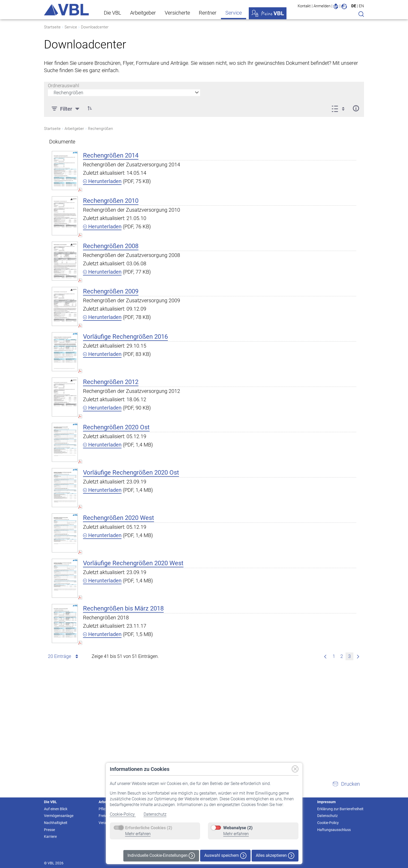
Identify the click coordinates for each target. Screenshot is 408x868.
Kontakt (304, 6)
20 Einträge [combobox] (64, 656)
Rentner (208, 13)
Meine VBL (268, 13)
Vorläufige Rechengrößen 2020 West (133, 563)
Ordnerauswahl (63, 86)
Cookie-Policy (123, 814)
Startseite (52, 27)
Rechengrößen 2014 (111, 155)
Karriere (50, 836)
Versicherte (177, 13)
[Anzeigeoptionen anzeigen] (340, 108)
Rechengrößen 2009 (111, 291)
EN (361, 6)
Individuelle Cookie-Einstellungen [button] (161, 856)
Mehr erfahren (138, 834)
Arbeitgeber (143, 13)
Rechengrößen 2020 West (119, 518)
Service (234, 13)
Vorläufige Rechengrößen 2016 (125, 337)
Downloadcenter (95, 27)
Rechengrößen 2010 (111, 201)
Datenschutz (155, 814)
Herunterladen (102, 181)
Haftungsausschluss (334, 830)
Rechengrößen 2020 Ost (116, 427)
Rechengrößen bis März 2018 (123, 608)
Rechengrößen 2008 (111, 246)
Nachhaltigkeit (56, 823)
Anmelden (322, 6)
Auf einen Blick (56, 809)
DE (354, 6)
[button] (346, 784)
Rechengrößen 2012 (111, 382)
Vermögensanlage (59, 816)
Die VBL (113, 13)
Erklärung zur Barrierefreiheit (340, 809)
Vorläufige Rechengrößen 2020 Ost (131, 473)
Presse (49, 830)
